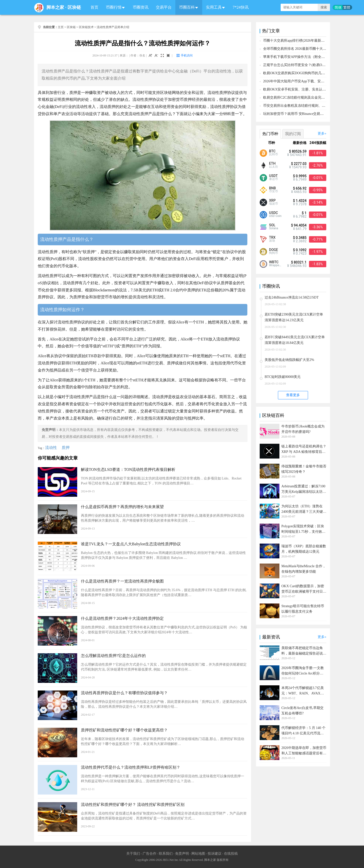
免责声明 (182, 854)
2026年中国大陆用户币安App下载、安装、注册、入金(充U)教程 (312, 81)
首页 (94, 7)
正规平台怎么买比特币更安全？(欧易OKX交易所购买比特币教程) (313, 65)
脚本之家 (55, 7)
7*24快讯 (241, 7)
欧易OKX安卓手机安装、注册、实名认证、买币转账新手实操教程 (313, 89)
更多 (321, 133)
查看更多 (293, 395)
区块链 (74, 7)
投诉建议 (215, 854)
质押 (66, 448)
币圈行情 (114, 7)
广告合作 (149, 854)
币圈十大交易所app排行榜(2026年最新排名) (296, 41)
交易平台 (164, 7)
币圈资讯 (141, 7)
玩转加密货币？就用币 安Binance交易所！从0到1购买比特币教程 (312, 114)
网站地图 (198, 854)
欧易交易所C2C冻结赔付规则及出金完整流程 (297, 97)
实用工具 (214, 7)
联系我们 (166, 854)
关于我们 (133, 854)
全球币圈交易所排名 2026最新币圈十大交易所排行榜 (303, 49)
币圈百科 (187, 7)
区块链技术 (86, 27)
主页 (61, 27)
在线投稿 (231, 854)
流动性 (51, 448)
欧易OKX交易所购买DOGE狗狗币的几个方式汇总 (301, 73)
